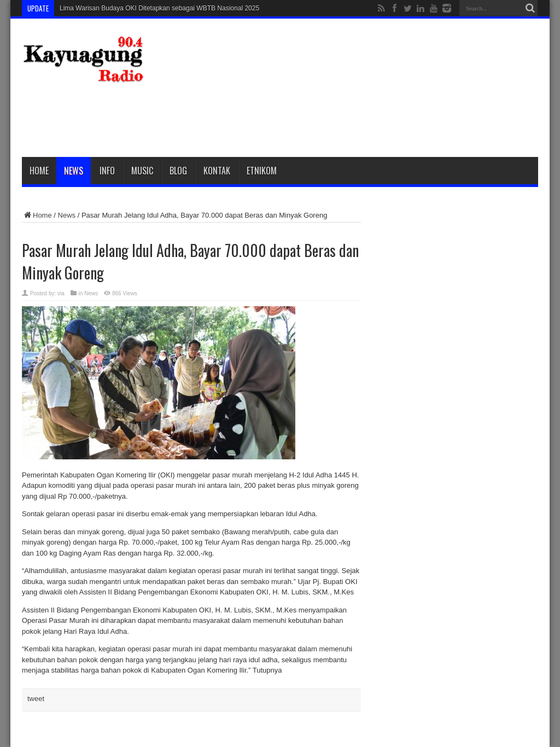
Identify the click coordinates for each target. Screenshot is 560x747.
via (61, 293)
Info (107, 171)
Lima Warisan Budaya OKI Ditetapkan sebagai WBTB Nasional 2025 (159, 8)
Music (142, 171)
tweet (36, 699)
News (74, 171)
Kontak (217, 171)
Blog (178, 171)
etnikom (262, 171)
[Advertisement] (339, 119)
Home (39, 171)
